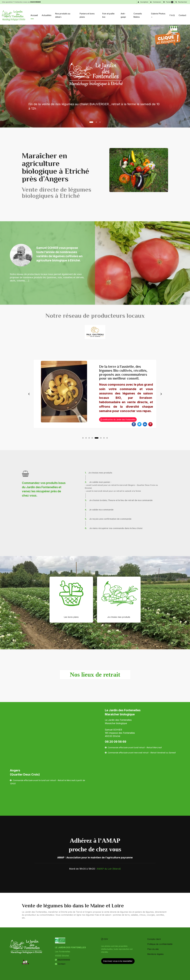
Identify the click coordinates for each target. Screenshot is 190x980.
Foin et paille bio (108, 14)
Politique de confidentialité (160, 944)
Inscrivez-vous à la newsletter (118, 961)
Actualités (46, 14)
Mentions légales (155, 954)
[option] (95, 394)
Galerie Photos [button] (158, 14)
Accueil (34, 14)
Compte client (154, 939)
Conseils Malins (138, 14)
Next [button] (161, 394)
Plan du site (153, 949)
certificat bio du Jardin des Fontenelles (118, 420)
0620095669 (35, 2)
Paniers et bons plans (87, 14)
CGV (105, 939)
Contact (182, 14)
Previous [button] (29, 394)
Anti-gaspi (123, 14)
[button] (9, 74)
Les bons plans (71, 617)
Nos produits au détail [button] (63, 14)
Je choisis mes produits (119, 617)
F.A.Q (172, 14)
